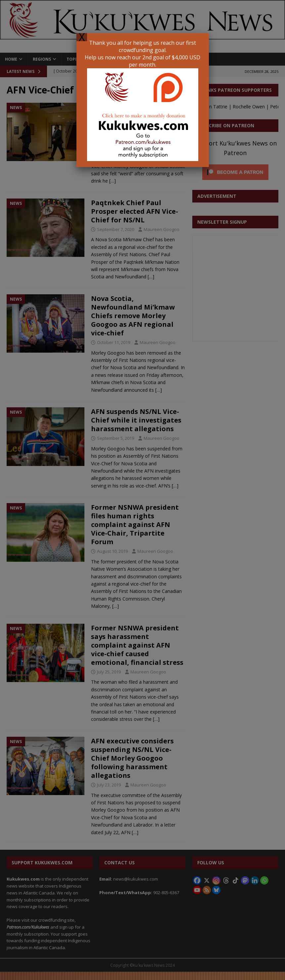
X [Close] (82, 37)
